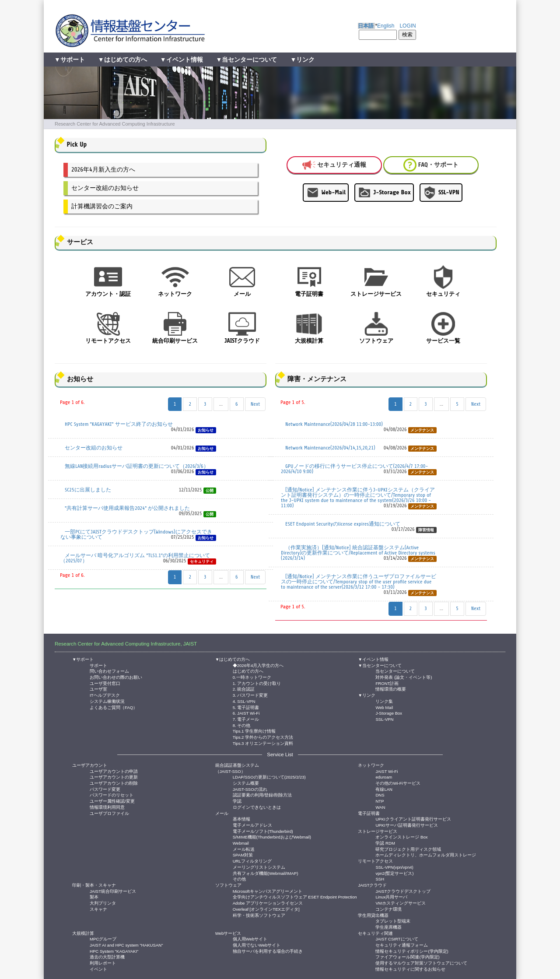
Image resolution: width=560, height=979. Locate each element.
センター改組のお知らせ (105, 188)
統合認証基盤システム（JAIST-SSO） (237, 768)
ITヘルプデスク (105, 695)
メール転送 (244, 849)
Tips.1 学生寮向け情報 (254, 731)
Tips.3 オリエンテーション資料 (263, 743)
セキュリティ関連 (375, 933)
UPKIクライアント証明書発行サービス (413, 819)
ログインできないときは (257, 807)
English (386, 26)
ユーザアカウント (90, 765)
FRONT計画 (387, 683)
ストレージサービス (378, 831)
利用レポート (103, 963)
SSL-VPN (441, 193)
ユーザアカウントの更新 (114, 777)
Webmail (241, 843)
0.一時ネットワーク (252, 677)
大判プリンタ (103, 903)
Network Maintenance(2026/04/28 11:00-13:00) (334, 424)
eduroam (384, 777)
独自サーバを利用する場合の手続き (268, 951)
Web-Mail (326, 193)
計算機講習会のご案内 (102, 206)
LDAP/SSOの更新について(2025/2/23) (269, 777)
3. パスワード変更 (250, 695)
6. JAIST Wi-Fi (246, 713)
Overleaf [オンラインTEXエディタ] (266, 909)
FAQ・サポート (431, 165)
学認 (237, 801)
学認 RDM (385, 843)
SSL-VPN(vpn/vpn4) (394, 867)
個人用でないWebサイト (257, 945)
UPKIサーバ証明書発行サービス (406, 825)
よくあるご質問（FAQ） (114, 707)
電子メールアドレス (252, 825)
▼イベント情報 (182, 60)
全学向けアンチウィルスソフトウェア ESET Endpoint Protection (295, 897)
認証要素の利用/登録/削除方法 (262, 795)
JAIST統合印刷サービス (113, 891)
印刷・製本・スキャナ (94, 885)
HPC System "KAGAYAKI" (114, 951)
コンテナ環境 (388, 909)
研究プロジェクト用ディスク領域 (408, 849)
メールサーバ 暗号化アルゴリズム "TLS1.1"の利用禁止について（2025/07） (135, 558)
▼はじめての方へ (122, 60)
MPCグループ (103, 939)
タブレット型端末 (393, 921)
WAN (380, 807)
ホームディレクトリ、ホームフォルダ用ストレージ (426, 854)
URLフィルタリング (252, 861)
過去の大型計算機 (107, 956)
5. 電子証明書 (246, 707)
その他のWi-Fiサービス (398, 783)
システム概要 (246, 783)
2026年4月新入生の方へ (103, 169)
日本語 (366, 26)
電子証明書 (369, 813)
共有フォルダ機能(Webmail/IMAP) (266, 873)
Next (255, 404)
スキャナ (98, 909)
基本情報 (241, 819)
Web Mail (384, 707)
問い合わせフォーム (109, 671)
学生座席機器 (388, 927)
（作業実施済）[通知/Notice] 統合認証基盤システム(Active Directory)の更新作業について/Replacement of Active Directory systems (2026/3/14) (358, 553)
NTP (380, 801)
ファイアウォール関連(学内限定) (407, 956)
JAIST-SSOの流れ (250, 789)
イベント (98, 969)
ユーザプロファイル (109, 813)
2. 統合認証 (244, 689)
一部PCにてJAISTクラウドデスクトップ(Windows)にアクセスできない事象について (136, 534)
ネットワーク (371, 765)
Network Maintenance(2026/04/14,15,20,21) (330, 448)
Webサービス (228, 933)
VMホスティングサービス (400, 903)
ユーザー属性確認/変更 (112, 801)
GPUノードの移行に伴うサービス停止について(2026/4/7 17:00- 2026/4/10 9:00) (354, 469)
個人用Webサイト (250, 939)
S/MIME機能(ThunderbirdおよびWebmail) (272, 837)
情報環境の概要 (391, 689)
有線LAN (384, 789)
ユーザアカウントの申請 (114, 771)
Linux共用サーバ (391, 897)
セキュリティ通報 (334, 165)
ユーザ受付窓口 (105, 683)
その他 (239, 879)
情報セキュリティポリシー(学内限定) (412, 951)
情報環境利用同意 (107, 807)
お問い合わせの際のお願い (116, 677)
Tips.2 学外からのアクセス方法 (263, 737)
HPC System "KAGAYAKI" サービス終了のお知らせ (119, 424)
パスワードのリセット (112, 795)
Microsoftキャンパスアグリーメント (268, 891)
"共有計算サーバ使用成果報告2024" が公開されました (127, 508)
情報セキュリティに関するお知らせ (410, 969)
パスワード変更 (105, 789)
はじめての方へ (248, 671)
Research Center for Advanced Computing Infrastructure (115, 124)
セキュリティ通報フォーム (402, 945)
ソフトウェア (228, 885)
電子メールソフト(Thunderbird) (263, 831)
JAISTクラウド (372, 885)
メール (222, 813)
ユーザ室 (98, 689)
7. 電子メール (246, 719)
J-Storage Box (384, 193)
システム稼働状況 (107, 701)
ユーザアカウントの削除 (114, 783)
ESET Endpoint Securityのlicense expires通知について (343, 524)
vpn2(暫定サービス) (394, 873)
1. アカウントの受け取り (257, 683)
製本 (94, 897)
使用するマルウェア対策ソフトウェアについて (421, 963)
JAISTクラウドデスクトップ (403, 891)
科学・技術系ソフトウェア (259, 915)
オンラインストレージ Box (401, 837)
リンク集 (384, 701)
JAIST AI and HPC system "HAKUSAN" (126, 945)
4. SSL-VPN (244, 701)
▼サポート (70, 60)
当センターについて (395, 671)
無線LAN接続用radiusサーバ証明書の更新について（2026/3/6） (137, 466)
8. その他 (242, 725)
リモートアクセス (375, 861)
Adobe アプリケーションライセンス (268, 903)
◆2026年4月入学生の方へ (258, 665)
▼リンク (302, 60)
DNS (380, 795)
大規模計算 (83, 933)
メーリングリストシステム (259, 867)
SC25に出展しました (88, 490)
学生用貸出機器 (373, 915)
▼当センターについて (247, 60)
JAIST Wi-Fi (387, 771)
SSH (380, 879)
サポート (98, 665)
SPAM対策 (243, 854)
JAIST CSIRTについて (397, 939)
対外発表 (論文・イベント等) (404, 677)
